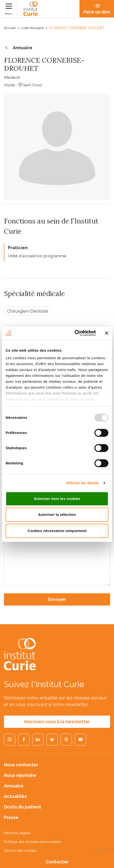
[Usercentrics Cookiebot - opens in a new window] (74, 333)
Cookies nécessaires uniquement (57, 531)
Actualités (15, 796)
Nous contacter (21, 765)
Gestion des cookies (20, 851)
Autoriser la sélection (57, 515)
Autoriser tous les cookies (57, 499)
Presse (11, 817)
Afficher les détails (82, 483)
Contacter (57, 862)
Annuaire (18, 48)
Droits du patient (23, 807)
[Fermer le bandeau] (107, 333)
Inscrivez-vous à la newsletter (57, 722)
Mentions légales (17, 833)
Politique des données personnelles (33, 842)
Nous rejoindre (20, 775)
